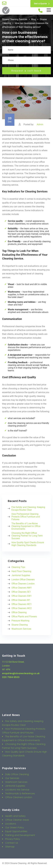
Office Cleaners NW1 (22, 588)
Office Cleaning (19, 612)
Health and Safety (15, 816)
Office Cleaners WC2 (22, 608)
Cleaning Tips (18, 567)
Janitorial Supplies (21, 575)
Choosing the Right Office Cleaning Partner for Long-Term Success (27, 536)
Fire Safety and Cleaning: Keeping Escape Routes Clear (28, 509)
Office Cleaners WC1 (22, 604)
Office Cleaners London (23, 584)
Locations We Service (17, 790)
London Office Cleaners (23, 579)
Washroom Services (21, 629)
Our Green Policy (15, 828)
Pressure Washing (20, 621)
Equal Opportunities (16, 831)
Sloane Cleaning (20, 625)
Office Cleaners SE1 (21, 592)
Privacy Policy (13, 839)
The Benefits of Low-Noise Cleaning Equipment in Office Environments (26, 526)
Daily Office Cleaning (17, 774)
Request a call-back (26, 71)
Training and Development (20, 835)
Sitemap (10, 847)
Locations (11, 824)
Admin (40, 124)
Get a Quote (42, 4)
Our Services (12, 778)
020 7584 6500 (11, 677)
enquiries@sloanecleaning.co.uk (21, 673)
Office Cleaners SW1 (22, 596)
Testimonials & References (20, 793)
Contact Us (12, 843)
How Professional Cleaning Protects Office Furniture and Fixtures (26, 517)
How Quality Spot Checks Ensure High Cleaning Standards (28, 544)
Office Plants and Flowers (24, 617)
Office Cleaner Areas (17, 820)
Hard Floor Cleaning (21, 571)
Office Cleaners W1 (21, 600)
